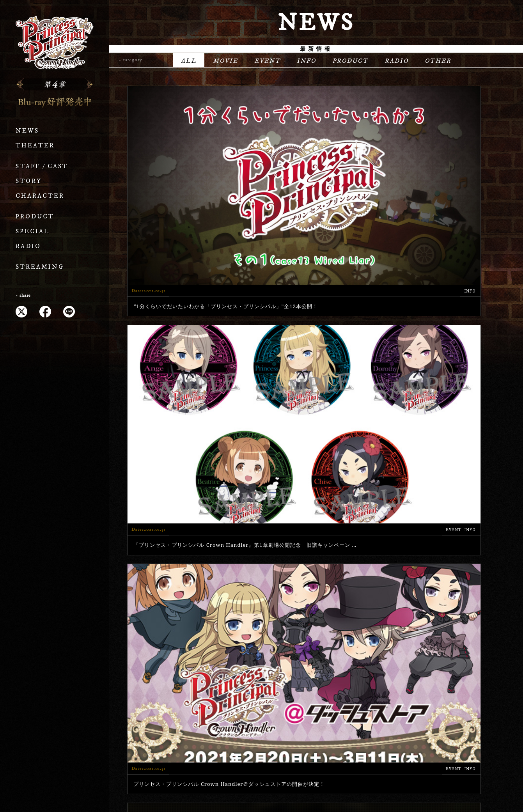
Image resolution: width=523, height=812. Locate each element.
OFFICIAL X (473, 709)
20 (365, 584)
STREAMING (40, 267)
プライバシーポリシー (262, 781)
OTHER (438, 61)
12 (345, 584)
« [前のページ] (248, 584)
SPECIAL (33, 231)
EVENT (267, 61)
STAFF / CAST (42, 166)
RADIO (28, 246)
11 (326, 584)
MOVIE (225, 61)
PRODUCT (35, 217)
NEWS (27, 131)
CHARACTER (40, 196)
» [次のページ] (384, 584)
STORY (29, 181)
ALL (189, 61)
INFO (306, 61)
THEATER (35, 146)
